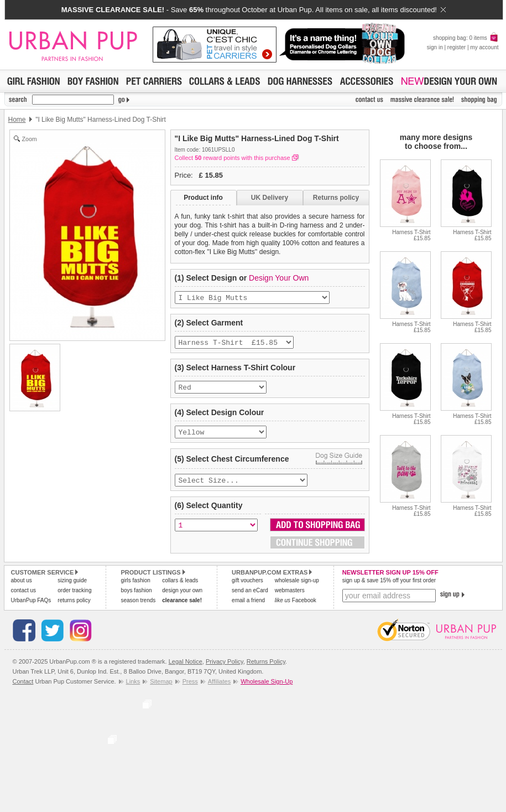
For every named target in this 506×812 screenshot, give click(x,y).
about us (22, 588)
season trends (138, 608)
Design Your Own (279, 278)
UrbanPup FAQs (31, 608)
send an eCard (250, 598)
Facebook (296, 608)
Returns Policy (266, 669)
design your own (182, 598)
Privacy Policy (225, 669)
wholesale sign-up (297, 588)
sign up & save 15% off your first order (389, 588)
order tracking (74, 598)
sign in (435, 47)
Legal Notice (186, 669)
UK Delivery (270, 198)
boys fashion (136, 598)
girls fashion (135, 588)
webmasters (290, 598)
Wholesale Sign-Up (267, 689)
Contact (23, 689)
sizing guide (72, 588)
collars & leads (180, 588)
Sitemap (161, 689)
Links (133, 689)
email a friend (248, 608)
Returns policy (336, 198)
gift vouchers (247, 588)
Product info (203, 198)
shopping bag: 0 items (466, 38)
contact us (24, 598)
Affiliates (219, 689)
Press (190, 689)
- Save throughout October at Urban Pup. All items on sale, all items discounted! (254, 10)
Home (17, 120)
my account (484, 47)
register (457, 47)
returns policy (74, 608)
